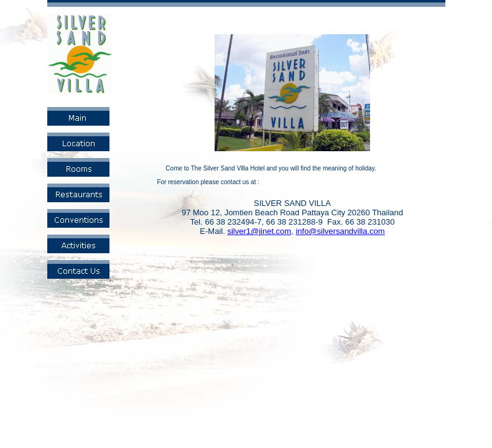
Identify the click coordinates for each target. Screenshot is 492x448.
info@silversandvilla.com (340, 231)
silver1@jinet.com (259, 231)
